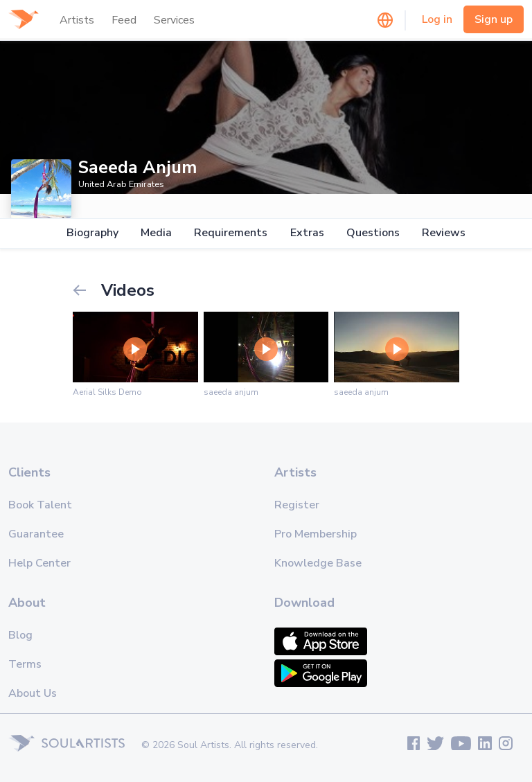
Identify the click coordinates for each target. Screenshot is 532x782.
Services (174, 20)
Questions (373, 233)
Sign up (494, 19)
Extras (307, 233)
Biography (92, 233)
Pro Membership (316, 534)
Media (156, 233)
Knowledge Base (318, 563)
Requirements (231, 233)
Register (297, 505)
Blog (20, 635)
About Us (33, 693)
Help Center (39, 563)
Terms (25, 664)
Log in (437, 19)
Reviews (444, 233)
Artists (77, 20)
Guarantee (36, 534)
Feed (124, 20)
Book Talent (40, 505)
